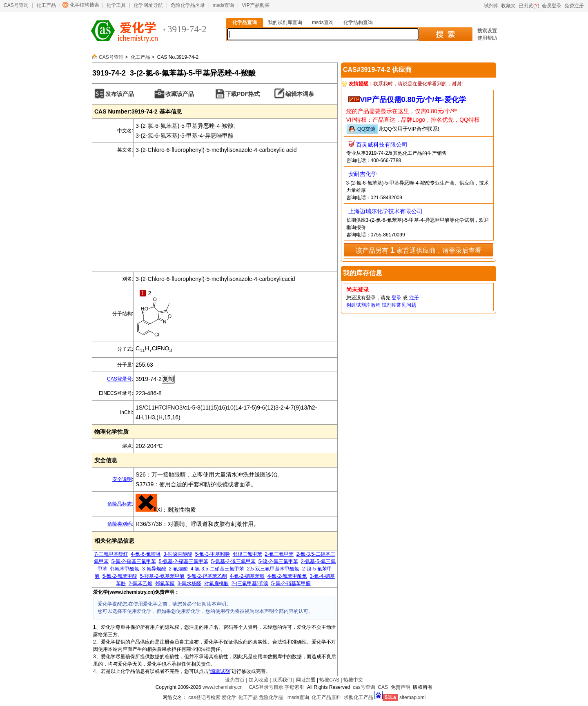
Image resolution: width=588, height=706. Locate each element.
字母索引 (294, 687)
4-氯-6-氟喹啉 (146, 554)
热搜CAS (329, 680)
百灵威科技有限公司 (382, 145)
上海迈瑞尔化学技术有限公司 (385, 211)
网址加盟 (306, 680)
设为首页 (235, 680)
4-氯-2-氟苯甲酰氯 (287, 576)
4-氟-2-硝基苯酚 (247, 576)
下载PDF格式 (243, 94)
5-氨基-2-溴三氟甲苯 (233, 561)
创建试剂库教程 (363, 305)
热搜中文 (353, 680)
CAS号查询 (16, 5)
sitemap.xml (412, 697)
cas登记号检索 (204, 697)
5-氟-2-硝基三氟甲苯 (134, 561)
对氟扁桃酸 (216, 584)
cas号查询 (364, 687)
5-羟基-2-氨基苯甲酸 (162, 576)
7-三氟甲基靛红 (111, 554)
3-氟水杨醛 (190, 584)
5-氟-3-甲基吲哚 (213, 554)
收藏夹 (508, 6)
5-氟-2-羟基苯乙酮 (207, 576)
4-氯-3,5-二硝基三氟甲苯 (217, 569)
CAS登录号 (119, 379)
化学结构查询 (358, 22)
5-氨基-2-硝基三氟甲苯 (184, 561)
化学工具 (116, 5)
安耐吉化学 (363, 174)
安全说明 (122, 479)
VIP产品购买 (255, 5)
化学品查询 (245, 22)
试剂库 (491, 6)
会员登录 (552, 6)
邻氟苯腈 (165, 584)
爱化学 (229, 697)
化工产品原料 (326, 697)
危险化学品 (271, 697)
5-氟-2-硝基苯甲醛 (291, 584)
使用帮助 (487, 38)
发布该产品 (120, 94)
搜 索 (445, 34)
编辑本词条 (300, 94)
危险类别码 (120, 524)
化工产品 (46, 5)
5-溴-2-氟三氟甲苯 (278, 561)
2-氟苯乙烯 (141, 584)
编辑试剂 (220, 671)
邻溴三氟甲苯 (247, 554)
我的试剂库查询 (285, 22)
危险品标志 (120, 504)
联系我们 (282, 680)
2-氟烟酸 (178, 569)
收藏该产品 (180, 94)
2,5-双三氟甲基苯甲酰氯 (273, 569)
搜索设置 (487, 31)
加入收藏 (258, 680)
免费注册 (574, 6)
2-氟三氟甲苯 (279, 554)
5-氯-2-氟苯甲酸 (120, 576)
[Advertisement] (215, 214)
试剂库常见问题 (399, 305)
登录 (396, 298)
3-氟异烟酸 (154, 569)
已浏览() (529, 6)
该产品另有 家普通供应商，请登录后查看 (419, 250)
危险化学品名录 (188, 5)
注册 (414, 298)
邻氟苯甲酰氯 (125, 569)
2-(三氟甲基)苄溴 (250, 584)
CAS (383, 687)
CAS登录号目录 (266, 687)
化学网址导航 (148, 5)
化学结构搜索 (85, 5)
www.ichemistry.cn (223, 687)
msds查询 (224, 5)
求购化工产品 (359, 697)
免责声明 (401, 687)
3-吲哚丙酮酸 (178, 554)
